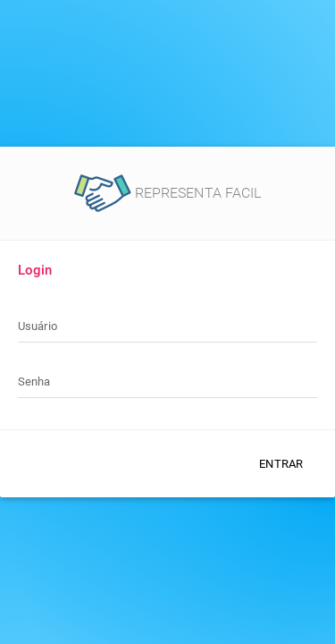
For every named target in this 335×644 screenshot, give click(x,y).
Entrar (281, 464)
